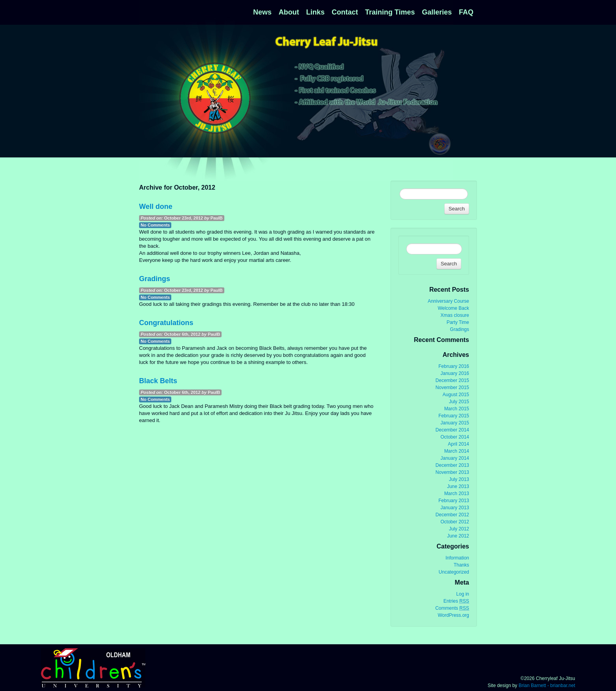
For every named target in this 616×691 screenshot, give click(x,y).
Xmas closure (455, 315)
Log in (463, 594)
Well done (156, 207)
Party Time (458, 322)
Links (315, 12)
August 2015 (456, 395)
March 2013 (457, 494)
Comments (452, 608)
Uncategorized (454, 572)
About (289, 12)
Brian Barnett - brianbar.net (547, 686)
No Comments (155, 225)
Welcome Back (453, 308)
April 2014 (458, 444)
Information (457, 558)
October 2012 (455, 522)
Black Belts (158, 381)
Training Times (390, 12)
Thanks (461, 565)
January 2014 (455, 458)
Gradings (155, 279)
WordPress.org (453, 615)
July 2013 (459, 479)
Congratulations (166, 323)
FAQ (466, 12)
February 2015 (454, 416)
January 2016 (455, 373)
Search (457, 209)
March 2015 (457, 409)
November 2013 (452, 472)
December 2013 (452, 465)
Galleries (437, 12)
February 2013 (454, 501)
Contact (345, 12)
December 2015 (452, 380)
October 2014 (455, 437)
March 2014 (457, 451)
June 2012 (458, 536)
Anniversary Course (448, 301)
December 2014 (452, 430)
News (262, 12)
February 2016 (454, 366)
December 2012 (452, 515)
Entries (456, 601)
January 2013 (455, 508)
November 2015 (452, 388)
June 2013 (458, 486)
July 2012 (459, 529)
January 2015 (455, 423)
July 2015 (459, 402)
